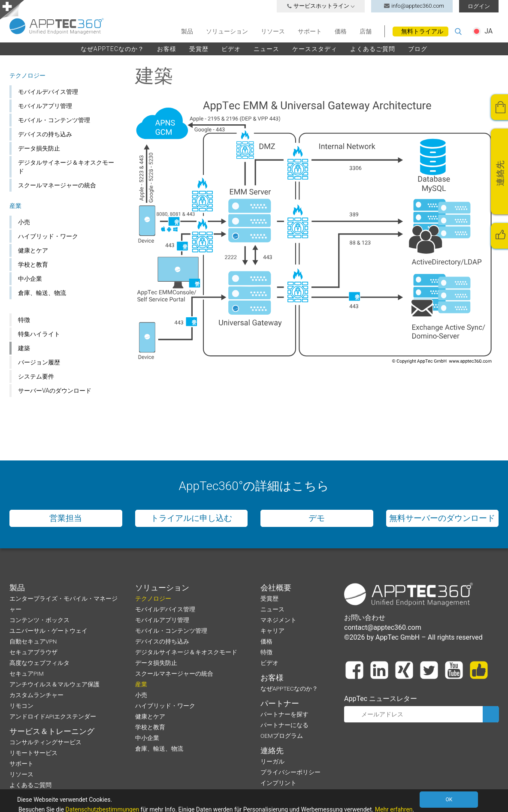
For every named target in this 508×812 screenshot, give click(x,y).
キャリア (272, 631)
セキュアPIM (27, 674)
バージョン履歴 (39, 362)
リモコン (21, 706)
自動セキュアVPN (33, 641)
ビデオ (231, 49)
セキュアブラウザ (33, 652)
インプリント (278, 783)
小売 (24, 222)
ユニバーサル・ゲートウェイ (48, 631)
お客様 (167, 49)
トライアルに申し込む (191, 518)
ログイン (479, 6)
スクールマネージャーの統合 (57, 185)
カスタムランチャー (36, 695)
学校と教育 (33, 265)
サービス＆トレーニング (52, 731)
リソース (273, 31)
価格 (341, 31)
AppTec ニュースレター (381, 699)
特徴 (24, 320)
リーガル (272, 761)
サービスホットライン (321, 6)
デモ (317, 518)
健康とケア (33, 250)
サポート (310, 31)
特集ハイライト (39, 334)
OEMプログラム (282, 736)
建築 (24, 348)
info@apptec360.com (412, 6)
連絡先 (272, 751)
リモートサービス (33, 753)
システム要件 (36, 376)
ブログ (418, 49)
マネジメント (278, 620)
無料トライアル (422, 31)
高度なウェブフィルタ (39, 663)
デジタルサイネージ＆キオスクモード (66, 167)
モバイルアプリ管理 (45, 106)
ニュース (266, 49)
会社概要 (276, 588)
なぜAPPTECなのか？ (113, 49)
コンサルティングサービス (45, 742)
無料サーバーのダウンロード (442, 518)
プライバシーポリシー (290, 772)
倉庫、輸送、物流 (42, 293)
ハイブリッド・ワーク (48, 236)
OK (449, 800)
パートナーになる (284, 725)
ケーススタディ (315, 49)
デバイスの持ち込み (45, 134)
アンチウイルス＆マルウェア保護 (54, 684)
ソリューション (227, 31)
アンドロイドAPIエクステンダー (53, 716)
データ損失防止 (39, 148)
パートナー (280, 704)
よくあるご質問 (373, 49)
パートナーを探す (284, 714)
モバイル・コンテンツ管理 (54, 120)
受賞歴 (199, 49)
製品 (187, 31)
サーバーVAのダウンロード (55, 391)
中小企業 (30, 279)
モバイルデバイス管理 (48, 92)
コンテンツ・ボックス (39, 620)
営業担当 (66, 518)
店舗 (366, 31)
